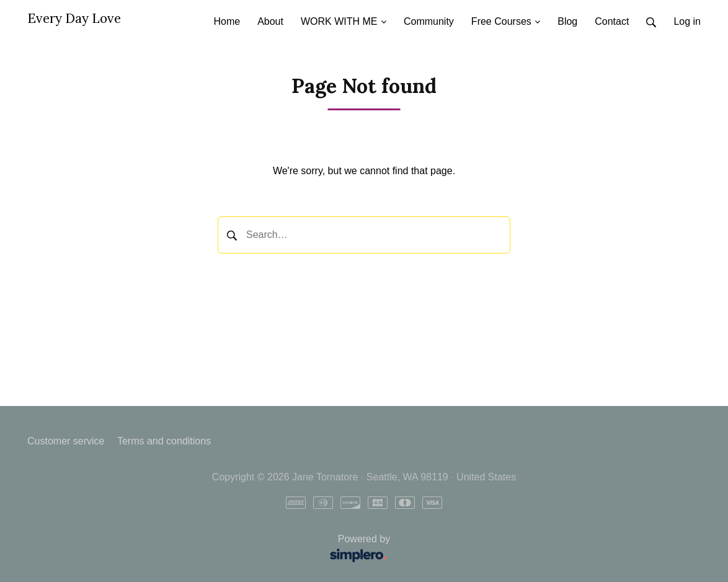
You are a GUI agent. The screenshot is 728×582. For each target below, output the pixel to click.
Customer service (66, 441)
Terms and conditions (164, 441)
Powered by (213, 549)
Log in (687, 21)
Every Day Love (74, 18)
